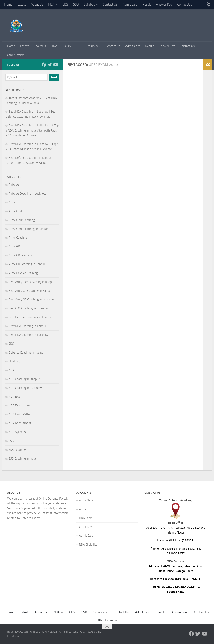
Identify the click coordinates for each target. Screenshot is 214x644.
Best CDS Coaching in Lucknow (28, 308)
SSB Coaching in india (22, 458)
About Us (37, 4)
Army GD (14, 246)
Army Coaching (18, 238)
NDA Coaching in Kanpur (24, 379)
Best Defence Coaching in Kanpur (30, 317)
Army (12, 202)
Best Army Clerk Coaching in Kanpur (32, 282)
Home (8, 4)
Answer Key (164, 4)
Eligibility (14, 361)
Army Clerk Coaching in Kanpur (28, 229)
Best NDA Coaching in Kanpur (27, 326)
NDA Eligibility (88, 544)
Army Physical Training (23, 273)
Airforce (14, 184)
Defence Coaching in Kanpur (27, 352)
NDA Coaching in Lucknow (25, 388)
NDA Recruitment (20, 423)
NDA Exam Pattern (21, 414)
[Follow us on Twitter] (50, 65)
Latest (22, 4)
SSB (76, 4)
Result (147, 4)
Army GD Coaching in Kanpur (27, 264)
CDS (65, 4)
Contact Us (110, 4)
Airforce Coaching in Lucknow (27, 193)
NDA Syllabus (17, 432)
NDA (51, 4)
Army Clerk (16, 211)
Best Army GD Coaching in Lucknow (31, 299)
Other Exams (16, 55)
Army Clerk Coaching (22, 220)
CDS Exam (86, 527)
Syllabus (89, 4)
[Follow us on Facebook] (44, 65)
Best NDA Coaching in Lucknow (28, 335)
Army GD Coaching (20, 255)
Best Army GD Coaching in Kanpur (30, 291)
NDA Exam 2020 (19, 405)
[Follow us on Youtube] (55, 65)
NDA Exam (15, 397)
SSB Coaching (17, 450)
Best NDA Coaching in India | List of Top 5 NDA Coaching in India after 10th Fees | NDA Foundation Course (32, 130)
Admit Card (130, 4)
